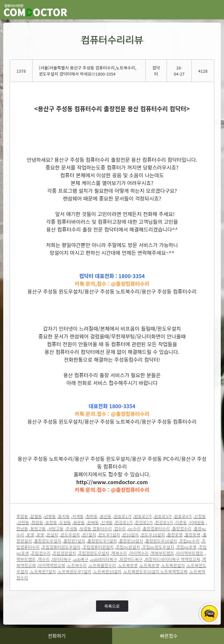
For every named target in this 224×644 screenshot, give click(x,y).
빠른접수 (169, 636)
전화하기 (57, 636)
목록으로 (112, 606)
